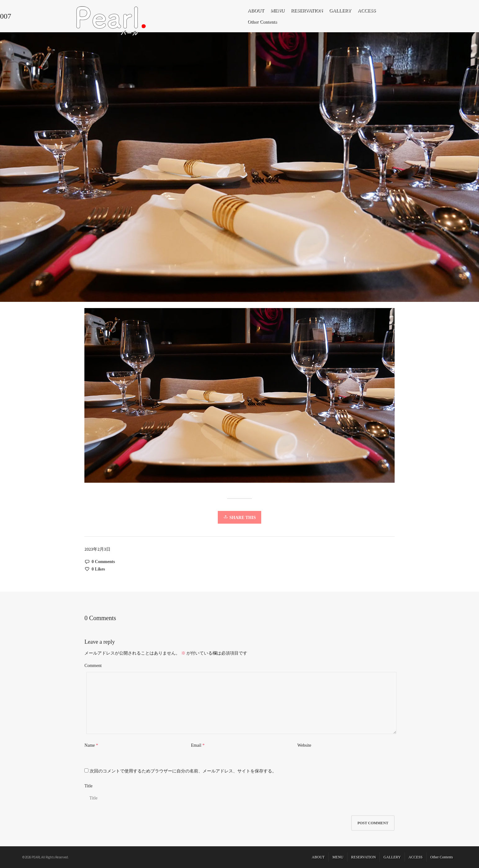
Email (196, 745)
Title (88, 786)
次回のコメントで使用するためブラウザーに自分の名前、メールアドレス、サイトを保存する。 (183, 771)
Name (90, 745)
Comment (93, 666)
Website (304, 745)
